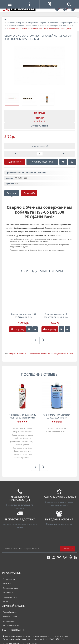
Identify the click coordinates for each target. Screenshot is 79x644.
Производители (10, 597)
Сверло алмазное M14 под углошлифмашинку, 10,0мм (56, 316)
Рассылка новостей (11, 625)
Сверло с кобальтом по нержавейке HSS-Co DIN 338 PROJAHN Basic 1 (38, 353)
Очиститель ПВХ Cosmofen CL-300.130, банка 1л (57, 416)
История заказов (10, 617)
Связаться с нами (11, 588)
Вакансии (7, 584)
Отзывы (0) (29, 193)
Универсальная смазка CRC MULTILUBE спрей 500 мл (22, 416)
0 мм (71, 353)
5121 (6, 356)
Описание (12, 193)
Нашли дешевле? (39, 146)
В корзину (18, 329)
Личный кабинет (10, 612)
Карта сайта (8, 592)
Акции (6, 601)
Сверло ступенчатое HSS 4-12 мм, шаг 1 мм (24, 315)
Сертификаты (9, 579)
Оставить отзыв (40, 126)
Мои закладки (9, 621)
